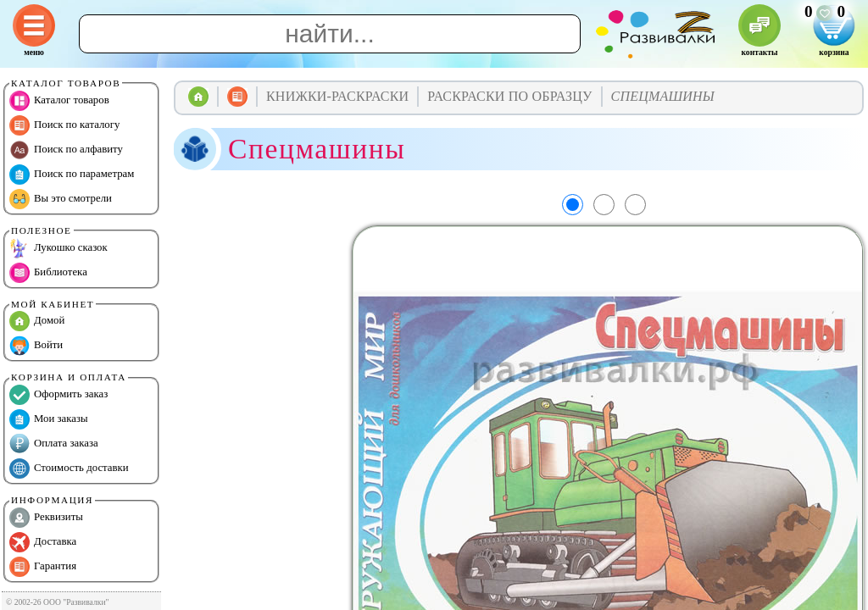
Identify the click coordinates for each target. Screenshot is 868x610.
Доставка (43, 542)
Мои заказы (49, 419)
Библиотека (48, 273)
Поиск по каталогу (64, 125)
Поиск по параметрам (72, 175)
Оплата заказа (54, 444)
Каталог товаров (59, 101)
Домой (37, 321)
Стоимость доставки (69, 469)
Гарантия (43, 567)
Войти (36, 346)
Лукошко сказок (58, 248)
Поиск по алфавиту (66, 150)
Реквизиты (46, 518)
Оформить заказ (58, 395)
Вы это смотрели (61, 199)
